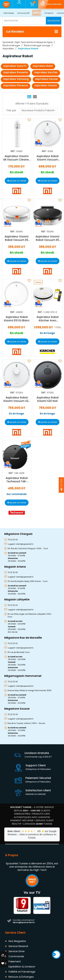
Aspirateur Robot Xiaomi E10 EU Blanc (17, 319)
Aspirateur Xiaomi (46, 85)
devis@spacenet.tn (24, 921)
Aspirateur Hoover (47, 79)
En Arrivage (47, 333)
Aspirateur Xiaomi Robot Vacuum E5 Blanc (17, 238)
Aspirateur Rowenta (16, 72)
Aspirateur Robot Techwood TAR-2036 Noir (17, 480)
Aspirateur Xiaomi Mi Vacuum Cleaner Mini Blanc (17, 158)
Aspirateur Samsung (16, 79)
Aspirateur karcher (46, 72)
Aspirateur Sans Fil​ (15, 66)
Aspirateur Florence (16, 85)
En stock (17, 172)
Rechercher (54, 21)
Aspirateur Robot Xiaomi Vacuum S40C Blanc (47, 158)
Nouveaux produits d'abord (38, 110)
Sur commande (17, 494)
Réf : (13, 151)
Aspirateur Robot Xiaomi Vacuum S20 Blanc (17, 399)
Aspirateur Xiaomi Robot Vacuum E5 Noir (47, 238)
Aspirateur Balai (43, 66)
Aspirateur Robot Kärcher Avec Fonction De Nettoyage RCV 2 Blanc (47, 319)
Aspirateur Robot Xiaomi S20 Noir (47, 399)
